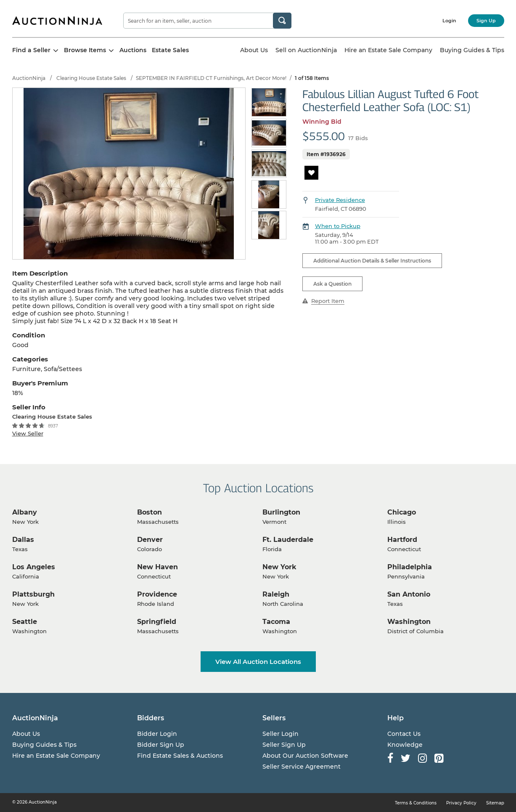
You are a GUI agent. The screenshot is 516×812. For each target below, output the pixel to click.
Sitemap (495, 803)
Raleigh (276, 594)
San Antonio (409, 594)
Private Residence (340, 200)
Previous (256, 164)
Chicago (402, 512)
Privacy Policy (461, 803)
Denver (150, 540)
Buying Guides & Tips (472, 50)
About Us (254, 50)
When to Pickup (338, 226)
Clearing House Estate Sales (91, 78)
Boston (150, 512)
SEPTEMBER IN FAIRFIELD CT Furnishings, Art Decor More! (211, 78)
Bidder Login (157, 734)
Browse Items (89, 50)
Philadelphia (410, 567)
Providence (157, 594)
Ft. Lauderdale (288, 540)
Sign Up (486, 21)
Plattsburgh (33, 594)
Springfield (157, 622)
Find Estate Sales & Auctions (180, 756)
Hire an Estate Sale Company (388, 50)
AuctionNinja (29, 78)
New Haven (157, 567)
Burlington (281, 512)
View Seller (28, 433)
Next (282, 164)
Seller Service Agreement (302, 767)
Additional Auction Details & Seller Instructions (372, 261)
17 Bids (358, 138)
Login (449, 21)
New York (279, 567)
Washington (409, 622)
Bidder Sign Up (161, 745)
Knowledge (405, 745)
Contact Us (404, 734)
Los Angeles (34, 567)
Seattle (25, 622)
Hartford (402, 540)
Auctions (133, 50)
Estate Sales (170, 50)
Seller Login (280, 734)
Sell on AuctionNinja (306, 50)
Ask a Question (332, 284)
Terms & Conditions (416, 803)
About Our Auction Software (305, 756)
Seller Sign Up (284, 745)
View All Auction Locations (258, 662)
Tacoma (276, 622)
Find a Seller (35, 50)
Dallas (23, 540)
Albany (25, 512)
